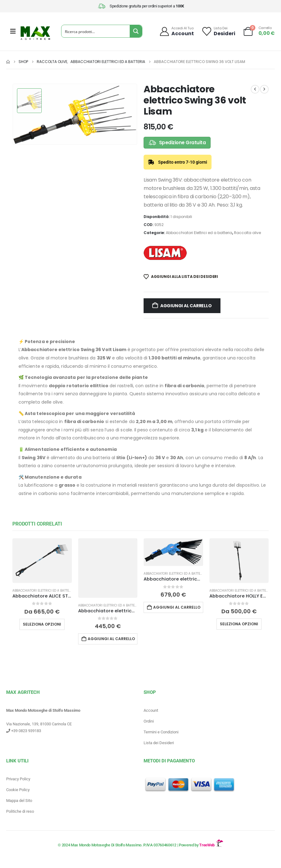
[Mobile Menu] (13, 31)
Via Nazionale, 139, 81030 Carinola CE (39, 724)
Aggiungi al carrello (186, 306)
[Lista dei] (218, 31)
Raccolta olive (247, 233)
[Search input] (96, 31)
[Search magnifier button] (136, 31)
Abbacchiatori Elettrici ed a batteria (199, 233)
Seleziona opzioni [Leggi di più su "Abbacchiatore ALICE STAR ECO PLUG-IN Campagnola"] (42, 624)
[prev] (255, 89)
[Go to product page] (42, 561)
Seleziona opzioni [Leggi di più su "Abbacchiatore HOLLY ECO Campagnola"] (239, 624)
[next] (264, 89)
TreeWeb (211, 845)
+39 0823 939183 (24, 731)
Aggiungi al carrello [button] (111, 639)
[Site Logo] (35, 33)
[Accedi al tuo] (176, 31)
